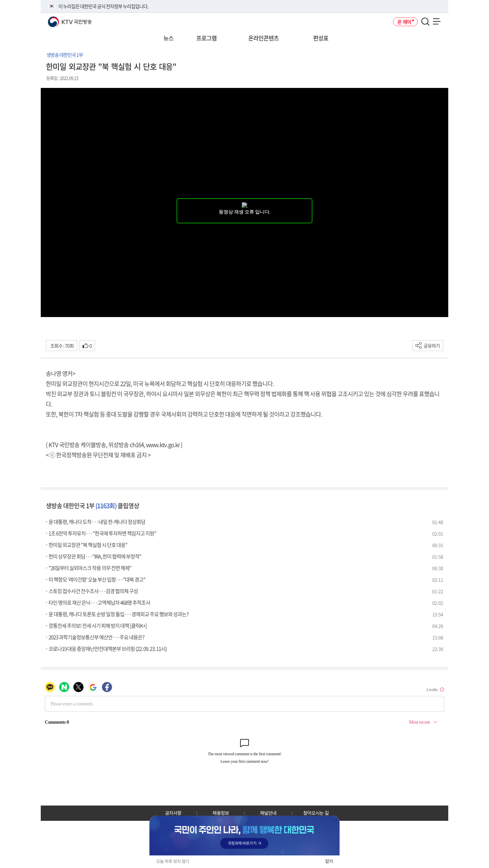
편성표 (321, 38)
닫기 (329, 861)
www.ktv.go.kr (163, 445)
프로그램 (206, 38)
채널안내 (268, 813)
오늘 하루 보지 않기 (173, 861)
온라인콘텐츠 (264, 38)
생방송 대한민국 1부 (65, 55)
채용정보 (221, 813)
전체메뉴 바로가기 (0, 0)
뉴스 (168, 38)
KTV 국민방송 (60, 19)
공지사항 (173, 813)
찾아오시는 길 (316, 813)
